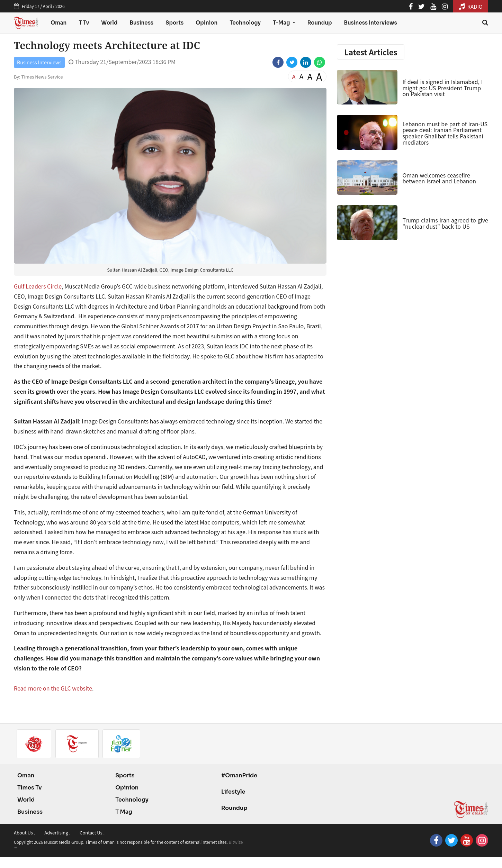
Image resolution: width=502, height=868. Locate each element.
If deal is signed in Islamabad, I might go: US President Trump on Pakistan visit (442, 88)
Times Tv (30, 788)
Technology (245, 23)
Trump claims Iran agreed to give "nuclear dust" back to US (445, 223)
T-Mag (282, 23)
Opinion (207, 23)
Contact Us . (92, 833)
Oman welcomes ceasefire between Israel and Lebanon (439, 178)
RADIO (471, 6)
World (109, 23)
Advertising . (57, 833)
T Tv (84, 23)
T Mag (124, 812)
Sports (174, 23)
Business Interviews (371, 23)
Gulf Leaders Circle (38, 286)
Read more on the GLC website (53, 688)
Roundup (320, 23)
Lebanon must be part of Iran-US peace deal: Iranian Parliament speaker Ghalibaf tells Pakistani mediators (445, 133)
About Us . (24, 833)
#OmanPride (239, 775)
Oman (59, 23)
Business (142, 23)
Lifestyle (233, 792)
